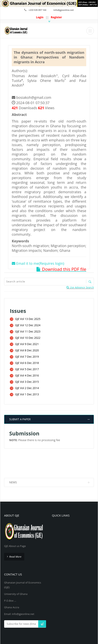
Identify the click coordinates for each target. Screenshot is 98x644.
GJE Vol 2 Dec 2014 (27, 386)
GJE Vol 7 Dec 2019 (27, 355)
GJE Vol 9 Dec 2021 (27, 343)
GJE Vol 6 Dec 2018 (27, 361)
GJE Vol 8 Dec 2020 (27, 349)
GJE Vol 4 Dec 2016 (27, 373)
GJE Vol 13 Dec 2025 (28, 319)
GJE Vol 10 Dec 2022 (28, 337)
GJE (55, 632)
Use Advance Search (80, 287)
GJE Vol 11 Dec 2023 (28, 331)
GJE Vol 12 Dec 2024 (28, 325)
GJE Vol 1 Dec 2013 (27, 392)
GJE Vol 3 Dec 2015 (27, 380)
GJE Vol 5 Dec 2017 (27, 367)
